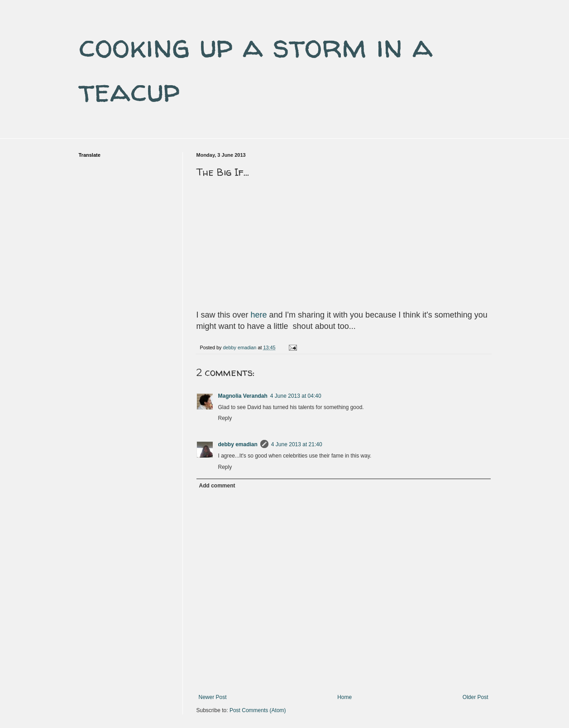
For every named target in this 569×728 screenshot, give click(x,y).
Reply (225, 418)
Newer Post (213, 697)
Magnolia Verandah (243, 396)
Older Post (476, 697)
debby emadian (238, 444)
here (259, 315)
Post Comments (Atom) (258, 710)
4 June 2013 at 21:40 (297, 444)
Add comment (217, 486)
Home (344, 697)
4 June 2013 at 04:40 (296, 396)
